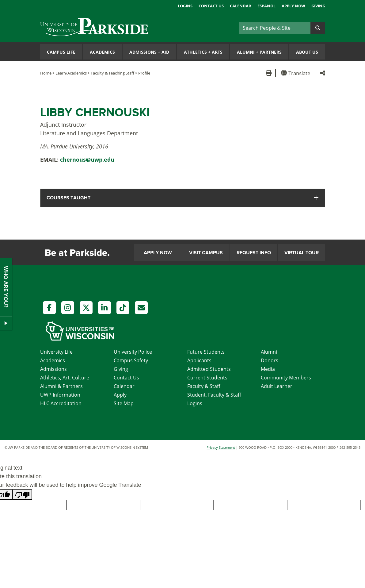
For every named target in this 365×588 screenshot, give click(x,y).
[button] (297, 73)
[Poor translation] (22, 494)
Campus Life (61, 52)
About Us (307, 52)
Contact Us (211, 6)
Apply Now (293, 6)
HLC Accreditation (61, 403)
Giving (318, 6)
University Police (133, 352)
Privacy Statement (221, 447)
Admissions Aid (149, 52)
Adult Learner (277, 386)
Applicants (199, 360)
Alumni (269, 352)
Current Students (207, 378)
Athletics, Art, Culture (65, 378)
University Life (56, 352)
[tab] (183, 198)
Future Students (206, 352)
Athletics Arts (203, 52)
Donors (270, 360)
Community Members (286, 378)
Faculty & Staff (204, 386)
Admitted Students (209, 369)
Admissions (53, 369)
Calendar (241, 6)
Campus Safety (131, 360)
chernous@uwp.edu (87, 159)
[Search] (275, 28)
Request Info (254, 253)
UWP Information (60, 395)
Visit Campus (206, 253)
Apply (120, 395)
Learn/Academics (71, 73)
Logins (185, 6)
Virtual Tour (302, 253)
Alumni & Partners (61, 386)
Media (268, 369)
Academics (102, 52)
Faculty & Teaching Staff (112, 73)
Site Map (124, 403)
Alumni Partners (259, 52)
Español (266, 6)
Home (46, 73)
